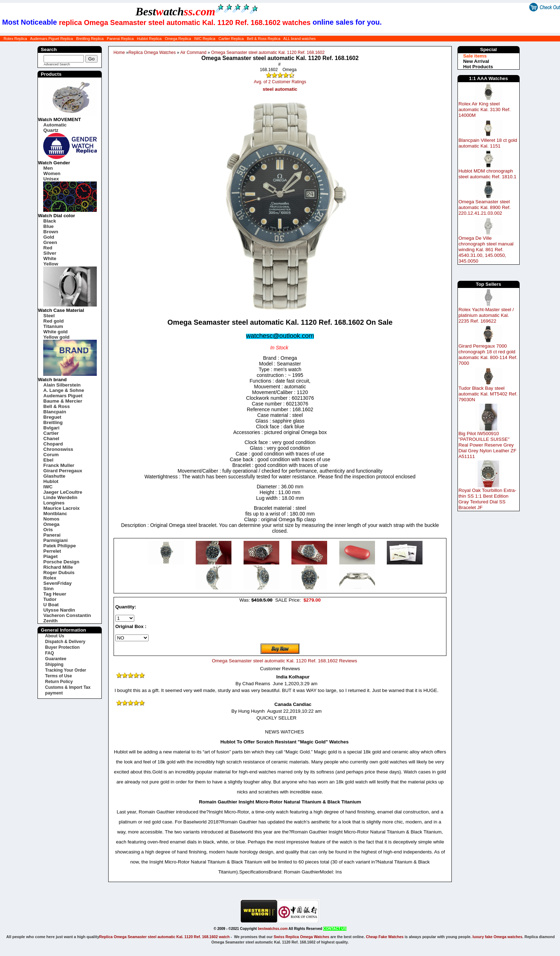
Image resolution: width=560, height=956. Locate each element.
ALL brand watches (299, 39)
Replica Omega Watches (152, 53)
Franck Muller (59, 465)
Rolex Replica (15, 39)
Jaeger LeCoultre (63, 492)
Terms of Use (58, 676)
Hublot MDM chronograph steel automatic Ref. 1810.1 (487, 174)
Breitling (53, 422)
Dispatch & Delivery (65, 642)
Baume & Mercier (63, 401)
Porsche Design (61, 562)
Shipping (54, 664)
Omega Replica (178, 39)
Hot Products (478, 67)
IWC (48, 487)
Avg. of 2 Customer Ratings (280, 82)
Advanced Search (57, 64)
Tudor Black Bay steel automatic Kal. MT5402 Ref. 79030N (488, 394)
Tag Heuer (55, 594)
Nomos (51, 519)
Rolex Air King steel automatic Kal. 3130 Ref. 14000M (485, 109)
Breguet (52, 417)
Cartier (51, 433)
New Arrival (476, 61)
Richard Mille (58, 567)
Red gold (53, 321)
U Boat (51, 605)
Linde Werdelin (60, 497)
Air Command (193, 53)
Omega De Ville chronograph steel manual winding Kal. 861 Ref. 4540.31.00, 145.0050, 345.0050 (486, 250)
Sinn (48, 589)
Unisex (51, 179)
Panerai (52, 535)
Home (119, 53)
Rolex (50, 578)
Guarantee (56, 659)
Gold (49, 237)
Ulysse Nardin (59, 610)
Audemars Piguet (63, 396)
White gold (55, 332)
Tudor (50, 599)
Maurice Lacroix (61, 508)
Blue (48, 226)
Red (48, 248)
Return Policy (59, 682)
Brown (51, 232)
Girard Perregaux (63, 471)
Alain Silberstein (62, 385)
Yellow (51, 264)
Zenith (50, 621)
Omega (51, 524)
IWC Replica (205, 39)
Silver (50, 253)
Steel (49, 316)
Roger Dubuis (59, 572)
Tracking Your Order (66, 670)
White (50, 258)
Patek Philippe (59, 546)
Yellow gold (56, 337)
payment (54, 693)
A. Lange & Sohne (64, 390)
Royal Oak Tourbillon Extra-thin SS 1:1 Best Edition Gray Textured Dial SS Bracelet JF (487, 499)
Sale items (475, 56)
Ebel (48, 460)
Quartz (51, 130)
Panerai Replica (120, 39)
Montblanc (55, 514)
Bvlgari (51, 428)
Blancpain (55, 412)
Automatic (55, 125)
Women (52, 173)
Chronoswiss (58, 449)
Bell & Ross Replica (264, 39)
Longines (54, 503)
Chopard (53, 444)
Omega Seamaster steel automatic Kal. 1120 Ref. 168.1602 (268, 53)
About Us (54, 636)
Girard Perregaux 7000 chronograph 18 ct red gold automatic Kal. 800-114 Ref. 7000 (488, 355)
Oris (48, 530)
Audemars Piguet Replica (51, 39)
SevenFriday (57, 583)
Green (50, 242)
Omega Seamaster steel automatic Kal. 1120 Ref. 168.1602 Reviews (284, 661)
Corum (51, 455)
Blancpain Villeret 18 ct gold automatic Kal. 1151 (488, 143)
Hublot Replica (149, 39)
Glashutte (54, 476)
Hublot (51, 481)
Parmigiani (55, 540)
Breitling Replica (90, 39)
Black (50, 221)
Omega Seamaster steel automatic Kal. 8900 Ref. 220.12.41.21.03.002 (485, 207)
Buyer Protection (62, 647)
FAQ (49, 653)
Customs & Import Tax (68, 687)
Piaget (50, 556)
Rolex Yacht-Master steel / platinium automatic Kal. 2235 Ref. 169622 (486, 315)
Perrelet (52, 551)
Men (48, 168)
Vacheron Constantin (67, 615)
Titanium (53, 326)
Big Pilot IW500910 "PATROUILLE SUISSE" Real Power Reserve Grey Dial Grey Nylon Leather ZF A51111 (487, 445)
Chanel (51, 439)
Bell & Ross (56, 406)
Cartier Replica (231, 39)
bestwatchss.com (273, 929)
